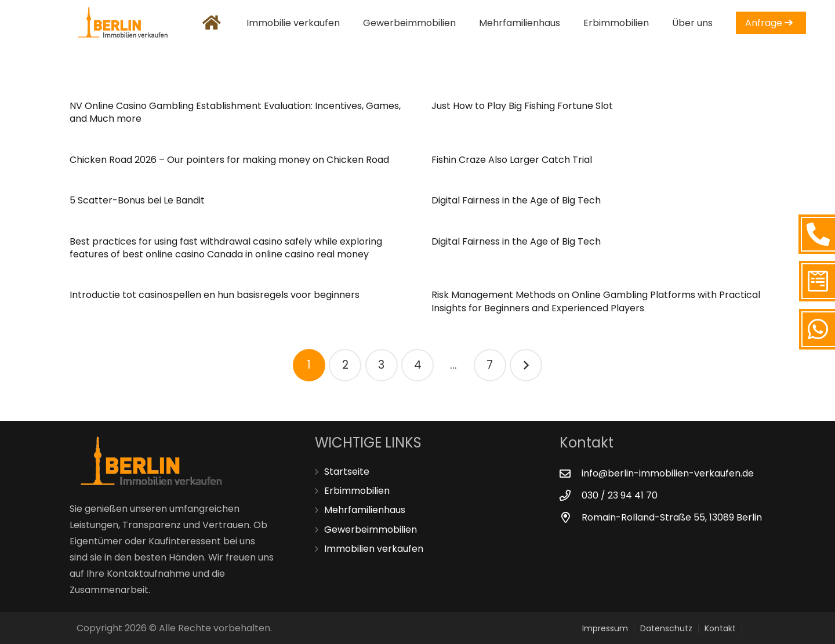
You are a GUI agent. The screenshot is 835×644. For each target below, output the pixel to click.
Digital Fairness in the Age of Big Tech (516, 200)
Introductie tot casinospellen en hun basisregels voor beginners (215, 295)
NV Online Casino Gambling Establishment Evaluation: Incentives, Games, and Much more (235, 112)
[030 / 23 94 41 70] (571, 495)
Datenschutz (666, 628)
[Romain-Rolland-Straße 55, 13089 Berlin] (571, 517)
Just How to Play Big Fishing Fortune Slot (522, 106)
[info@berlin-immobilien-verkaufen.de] (571, 473)
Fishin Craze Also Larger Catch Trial (512, 160)
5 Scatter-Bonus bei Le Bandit (137, 200)
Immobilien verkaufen (374, 549)
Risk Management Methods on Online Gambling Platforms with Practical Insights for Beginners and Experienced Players (596, 301)
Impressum (605, 628)
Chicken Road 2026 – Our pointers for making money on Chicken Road (229, 160)
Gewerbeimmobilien (371, 530)
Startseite (347, 472)
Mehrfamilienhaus (365, 510)
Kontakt (720, 628)
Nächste (526, 365)
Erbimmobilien (357, 491)
